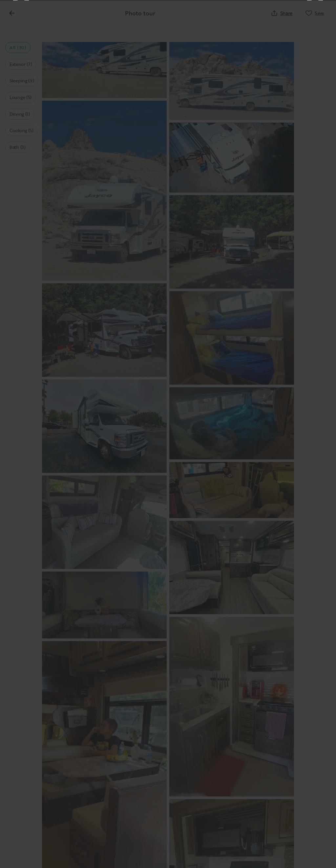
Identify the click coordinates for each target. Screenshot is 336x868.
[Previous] (21, 434)
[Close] (320, 16)
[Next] (315, 434)
